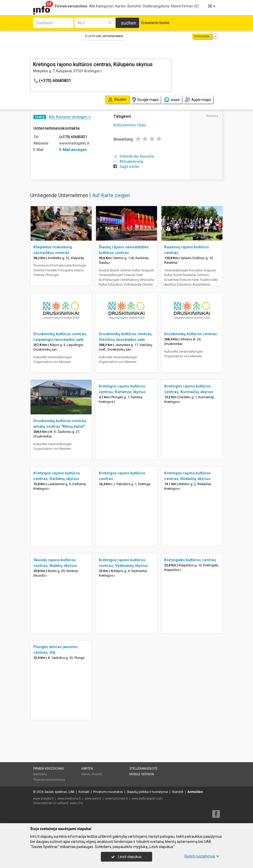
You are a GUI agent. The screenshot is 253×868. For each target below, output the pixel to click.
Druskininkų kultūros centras (191, 334)
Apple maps (198, 100)
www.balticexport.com (147, 799)
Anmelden (195, 792)
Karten (121, 6)
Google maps (145, 100)
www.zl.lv (76, 803)
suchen (129, 23)
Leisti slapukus (126, 857)
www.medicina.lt (69, 799)
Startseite (40, 774)
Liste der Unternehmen (104, 36)
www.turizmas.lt (116, 799)
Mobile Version (142, 774)
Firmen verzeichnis (71, 6)
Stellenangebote (156, 6)
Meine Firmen (185, 6)
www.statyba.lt (43, 799)
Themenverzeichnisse (49, 780)
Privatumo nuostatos (108, 792)
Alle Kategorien (101, 6)
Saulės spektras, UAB (60, 792)
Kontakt (84, 792)
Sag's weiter (126, 167)
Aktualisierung (128, 161)
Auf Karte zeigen (111, 195)
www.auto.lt (93, 799)
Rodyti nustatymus (202, 856)
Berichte (134, 6)
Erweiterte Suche (155, 23)
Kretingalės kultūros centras (190, 560)
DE (212, 6)
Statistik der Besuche (134, 156)
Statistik (178, 792)
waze (172, 100)
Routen (97, 774)
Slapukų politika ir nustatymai (147, 792)
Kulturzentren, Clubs (130, 125)
